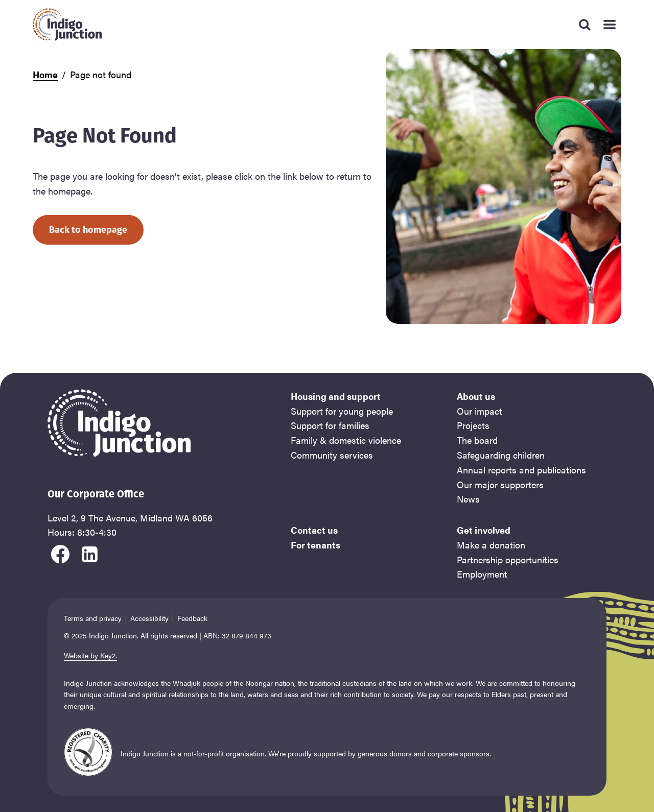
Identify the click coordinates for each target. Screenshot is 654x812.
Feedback (192, 618)
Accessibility (149, 618)
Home (45, 74)
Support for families (330, 425)
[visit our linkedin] (90, 553)
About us (476, 396)
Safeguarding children (501, 455)
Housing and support (336, 396)
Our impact (480, 411)
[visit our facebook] (60, 553)
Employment (482, 574)
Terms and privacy (93, 618)
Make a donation (491, 545)
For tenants (316, 545)
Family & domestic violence (346, 440)
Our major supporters (500, 484)
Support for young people (342, 411)
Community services (332, 455)
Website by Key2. (90, 655)
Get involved (484, 530)
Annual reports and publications (521, 470)
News (468, 499)
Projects (473, 425)
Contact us (314, 530)
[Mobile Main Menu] (609, 25)
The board (477, 440)
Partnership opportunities (508, 559)
